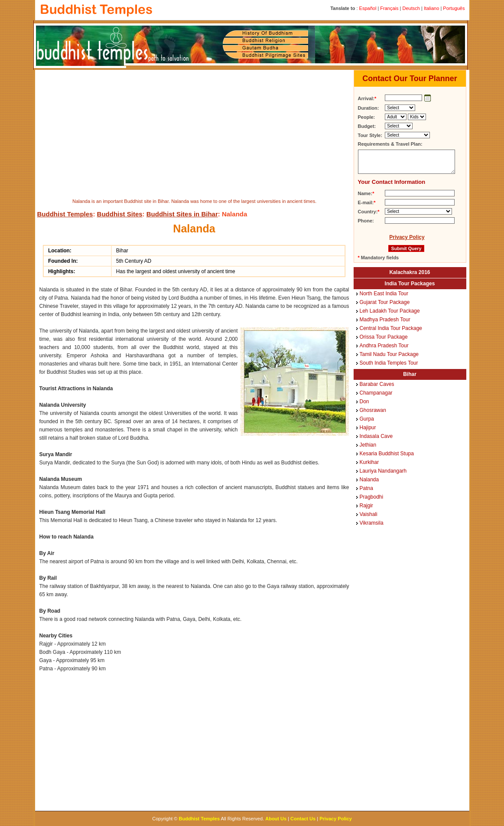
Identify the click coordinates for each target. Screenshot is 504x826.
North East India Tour (384, 294)
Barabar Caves (377, 384)
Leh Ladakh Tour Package (390, 311)
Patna (366, 488)
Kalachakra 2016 (410, 272)
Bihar (410, 374)
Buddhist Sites (120, 214)
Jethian (368, 445)
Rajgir (366, 506)
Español (368, 8)
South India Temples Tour (389, 363)
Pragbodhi (372, 497)
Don (364, 402)
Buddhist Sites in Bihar (182, 214)
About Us (276, 819)
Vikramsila (372, 523)
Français (389, 8)
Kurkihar (369, 462)
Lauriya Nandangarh (383, 471)
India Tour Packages (410, 284)
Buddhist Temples (65, 214)
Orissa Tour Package (384, 337)
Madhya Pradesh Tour (385, 320)
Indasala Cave (376, 436)
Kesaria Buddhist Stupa (387, 454)
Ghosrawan (373, 410)
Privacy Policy (407, 237)
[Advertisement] (193, 133)
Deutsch (411, 8)
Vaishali (369, 514)
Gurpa (367, 419)
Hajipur (368, 428)
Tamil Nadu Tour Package (389, 354)
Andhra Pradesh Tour (384, 346)
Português (454, 8)
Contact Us (303, 819)
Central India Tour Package (391, 328)
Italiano (431, 8)
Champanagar (376, 393)
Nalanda (369, 480)
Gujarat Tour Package (385, 302)
